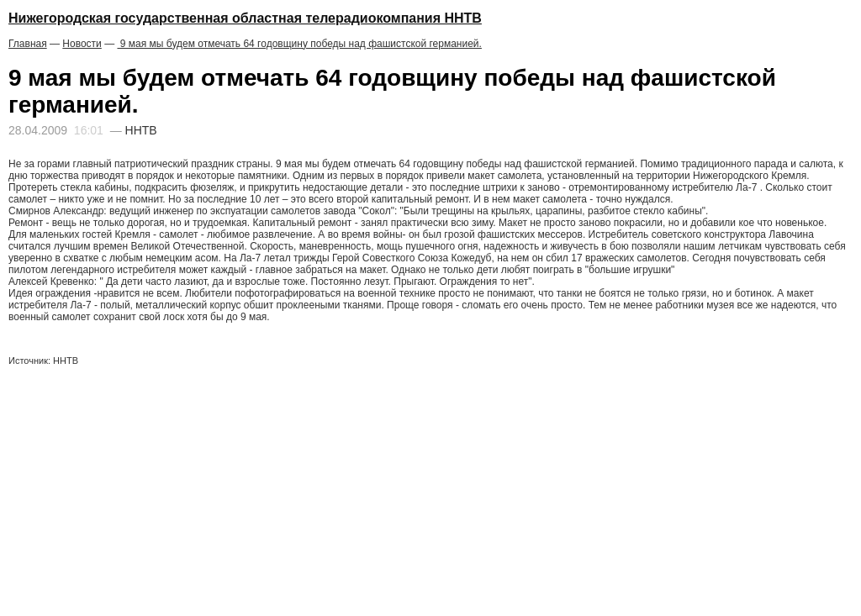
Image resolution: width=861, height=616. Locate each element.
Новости (82, 44)
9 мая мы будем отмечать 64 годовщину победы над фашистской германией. (299, 44)
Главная (28, 44)
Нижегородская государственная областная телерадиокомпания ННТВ (245, 18)
